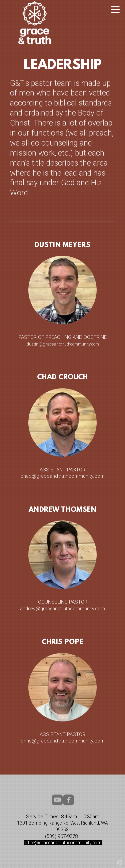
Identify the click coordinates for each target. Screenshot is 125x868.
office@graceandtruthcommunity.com (63, 843)
